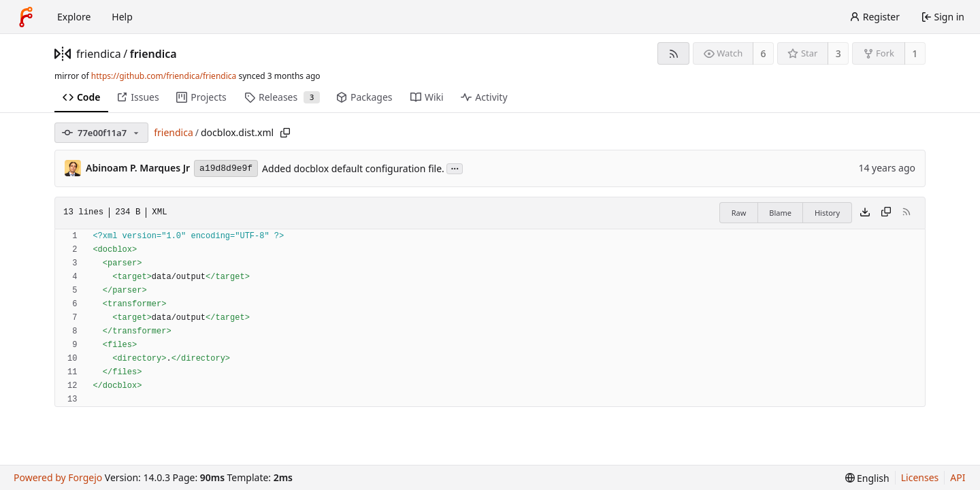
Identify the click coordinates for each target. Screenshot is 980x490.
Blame (780, 213)
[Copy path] (285, 133)
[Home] (26, 17)
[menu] (867, 478)
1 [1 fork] (915, 53)
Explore (74, 17)
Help (122, 17)
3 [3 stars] (838, 53)
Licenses (920, 477)
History (827, 213)
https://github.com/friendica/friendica (164, 76)
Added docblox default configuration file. (353, 168)
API (958, 477)
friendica (99, 54)
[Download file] (865, 213)
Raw (739, 213)
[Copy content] (886, 213)
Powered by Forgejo (58, 477)
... (455, 168)
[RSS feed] (673, 53)
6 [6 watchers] (764, 53)
